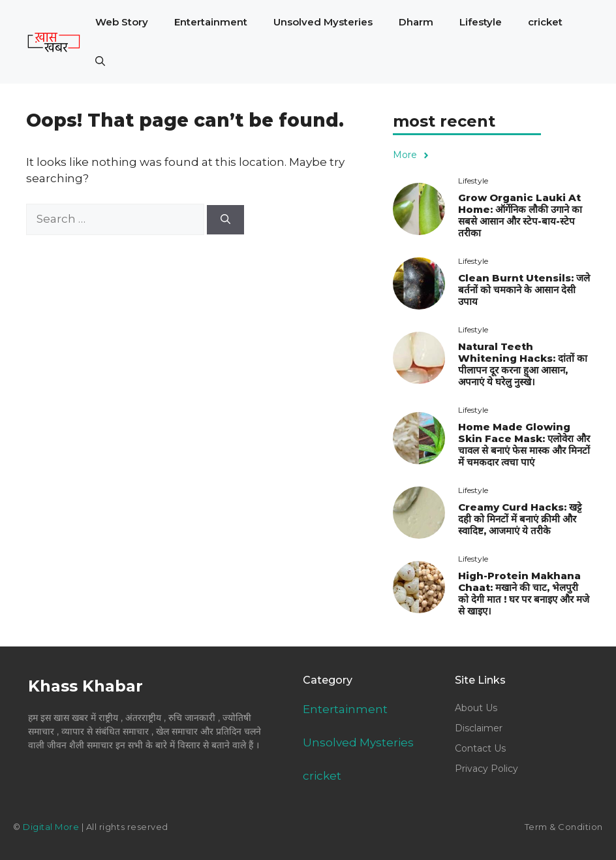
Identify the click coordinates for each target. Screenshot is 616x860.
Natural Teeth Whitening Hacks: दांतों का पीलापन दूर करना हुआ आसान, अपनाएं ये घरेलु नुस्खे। (523, 364)
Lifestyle (481, 22)
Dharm (416, 22)
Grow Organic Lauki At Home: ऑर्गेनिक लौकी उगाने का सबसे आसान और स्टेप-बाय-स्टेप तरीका (520, 215)
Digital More (51, 827)
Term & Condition (564, 827)
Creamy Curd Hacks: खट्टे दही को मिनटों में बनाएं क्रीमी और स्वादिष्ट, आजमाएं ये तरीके (520, 519)
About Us (476, 708)
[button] (100, 61)
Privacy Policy (486, 769)
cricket (545, 22)
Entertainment (211, 22)
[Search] (225, 220)
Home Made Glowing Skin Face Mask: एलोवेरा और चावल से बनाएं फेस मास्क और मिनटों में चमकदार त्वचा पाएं (524, 444)
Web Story (122, 22)
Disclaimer (479, 728)
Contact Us (480, 748)
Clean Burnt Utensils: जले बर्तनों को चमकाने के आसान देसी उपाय (524, 290)
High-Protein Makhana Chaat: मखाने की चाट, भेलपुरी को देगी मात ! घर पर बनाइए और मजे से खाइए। (524, 593)
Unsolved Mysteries (323, 22)
